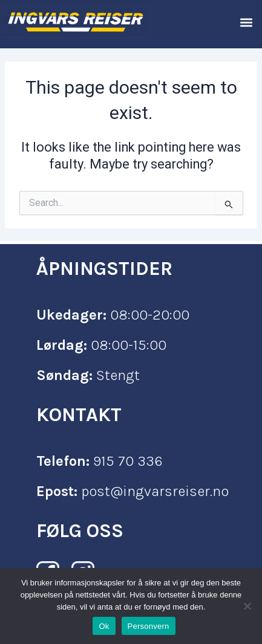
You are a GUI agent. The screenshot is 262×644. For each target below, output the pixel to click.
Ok (104, 626)
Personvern (149, 626)
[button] (246, 22)
